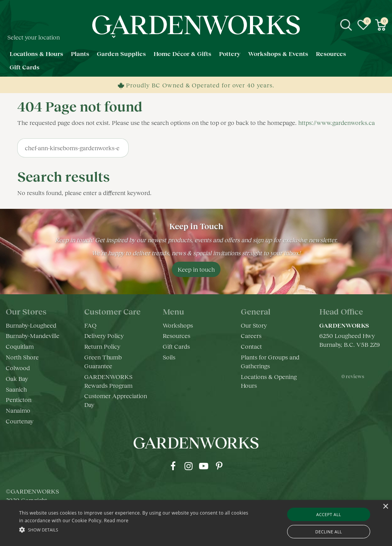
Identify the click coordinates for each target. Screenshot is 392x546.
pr (219, 466)
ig (188, 466)
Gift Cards (176, 346)
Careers (251, 335)
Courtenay (20, 421)
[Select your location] (61, 37)
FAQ (90, 325)
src (346, 25)
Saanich (16, 389)
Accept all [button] (329, 514)
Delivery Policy (104, 335)
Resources (176, 335)
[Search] (73, 148)
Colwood (18, 368)
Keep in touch (196, 269)
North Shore (22, 357)
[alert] (196, 523)
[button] (134, 529)
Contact (251, 346)
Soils (169, 357)
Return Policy (102, 346)
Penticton (19, 399)
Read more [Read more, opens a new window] (116, 521)
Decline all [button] (329, 532)
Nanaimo (18, 410)
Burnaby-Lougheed (31, 325)
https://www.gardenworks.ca (336, 122)
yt (204, 466)
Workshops (178, 325)
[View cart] (381, 25)
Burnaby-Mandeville (33, 335)
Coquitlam (20, 346)
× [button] (385, 507)
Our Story (254, 325)
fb (173, 466)
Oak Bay (17, 378)
